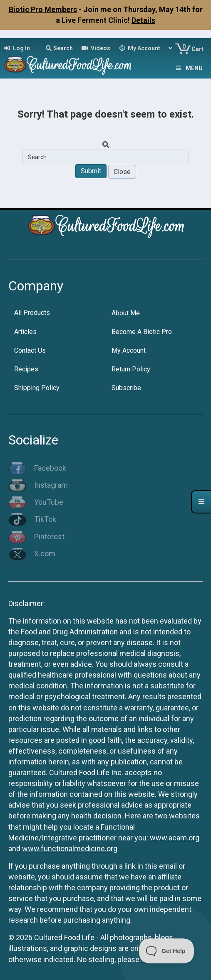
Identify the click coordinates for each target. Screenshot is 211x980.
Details (143, 20)
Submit (91, 171)
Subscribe (126, 388)
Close (122, 172)
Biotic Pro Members (43, 9)
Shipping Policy (37, 388)
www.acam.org (175, 838)
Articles (25, 332)
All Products (32, 313)
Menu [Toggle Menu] (189, 68)
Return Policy (131, 369)
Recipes (26, 369)
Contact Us (30, 350)
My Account (129, 350)
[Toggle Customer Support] (167, 951)
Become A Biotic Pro (142, 332)
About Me (126, 313)
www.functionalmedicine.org (70, 849)
